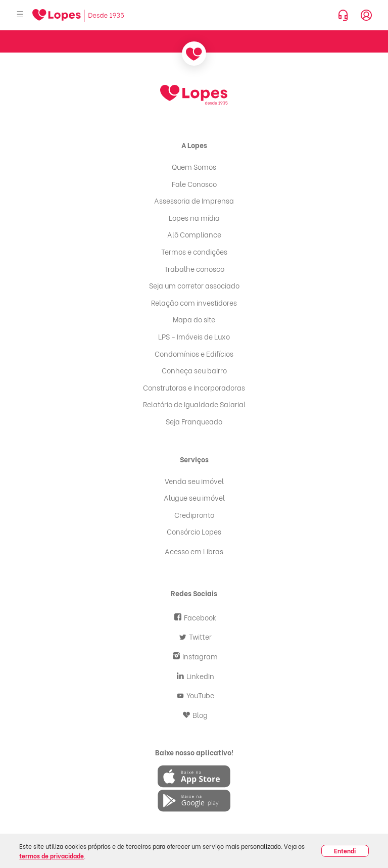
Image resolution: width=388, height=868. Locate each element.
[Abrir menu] (20, 15)
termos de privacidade (52, 856)
